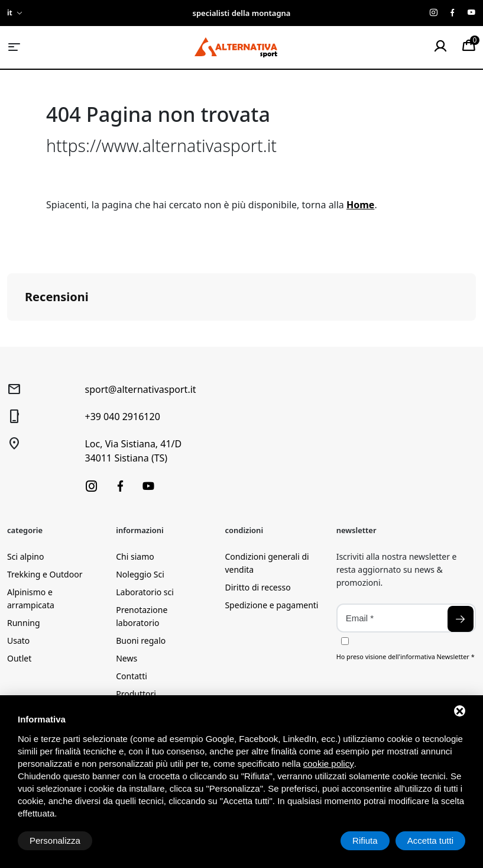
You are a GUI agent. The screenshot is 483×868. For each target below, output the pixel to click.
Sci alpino (25, 556)
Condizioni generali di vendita (267, 563)
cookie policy (329, 764)
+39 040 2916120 (122, 417)
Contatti (132, 676)
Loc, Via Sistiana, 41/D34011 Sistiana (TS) (133, 451)
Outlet (19, 658)
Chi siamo (135, 556)
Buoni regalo (141, 640)
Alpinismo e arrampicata (31, 598)
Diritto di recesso (257, 587)
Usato (18, 640)
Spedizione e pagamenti (271, 605)
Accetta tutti (430, 840)
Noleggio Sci (140, 574)
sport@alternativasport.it (140, 389)
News (127, 658)
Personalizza (55, 840)
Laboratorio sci (145, 592)
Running (24, 623)
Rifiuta (365, 840)
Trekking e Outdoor (45, 574)
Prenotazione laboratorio (142, 616)
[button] (9, 333)
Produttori (136, 694)
